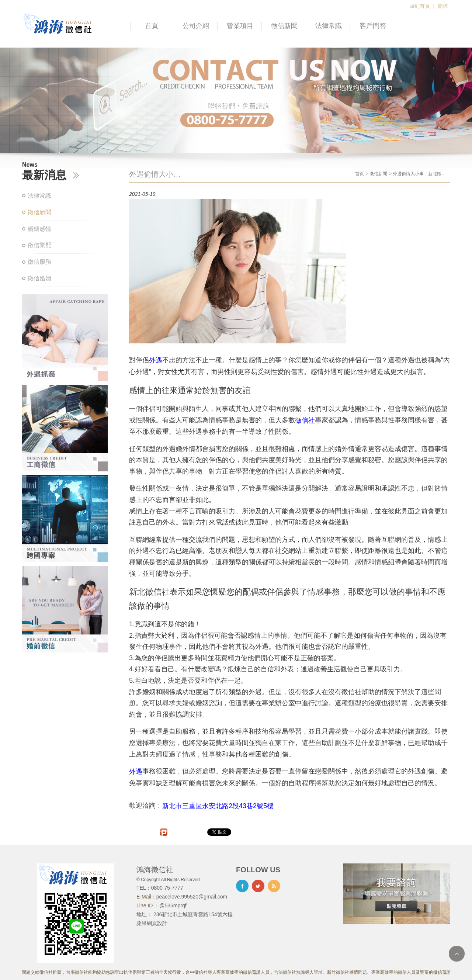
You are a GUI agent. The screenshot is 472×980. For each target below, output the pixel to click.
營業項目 (240, 26)
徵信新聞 (284, 26)
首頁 (152, 26)
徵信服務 (39, 262)
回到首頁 (420, 6)
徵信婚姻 (39, 278)
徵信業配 (39, 245)
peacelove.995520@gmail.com (192, 897)
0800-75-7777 (167, 888)
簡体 (443, 6)
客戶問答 (373, 26)
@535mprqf (173, 905)
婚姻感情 (39, 229)
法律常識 (329, 26)
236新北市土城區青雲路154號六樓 (193, 914)
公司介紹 (196, 26)
